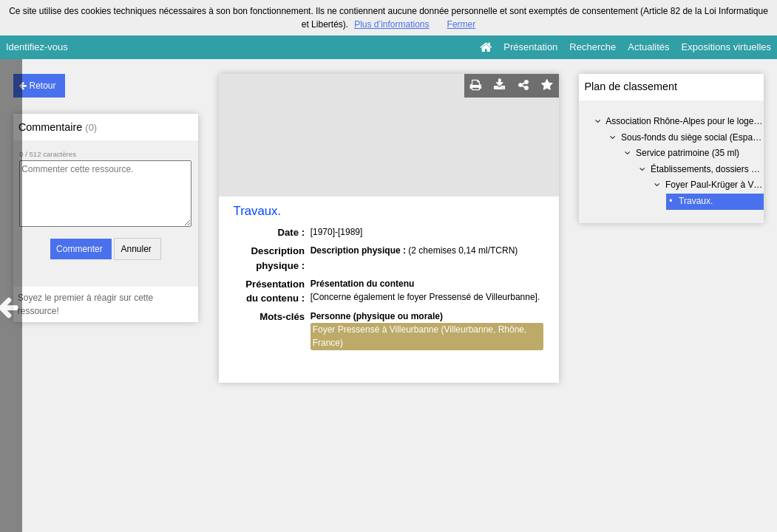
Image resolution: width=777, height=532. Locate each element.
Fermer (462, 24)
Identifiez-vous (37, 47)
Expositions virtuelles (726, 47)
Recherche (593, 47)
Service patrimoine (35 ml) (688, 153)
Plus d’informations (391, 24)
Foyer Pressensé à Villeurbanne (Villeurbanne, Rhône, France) (420, 336)
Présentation (530, 47)
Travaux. (696, 201)
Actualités (648, 47)
